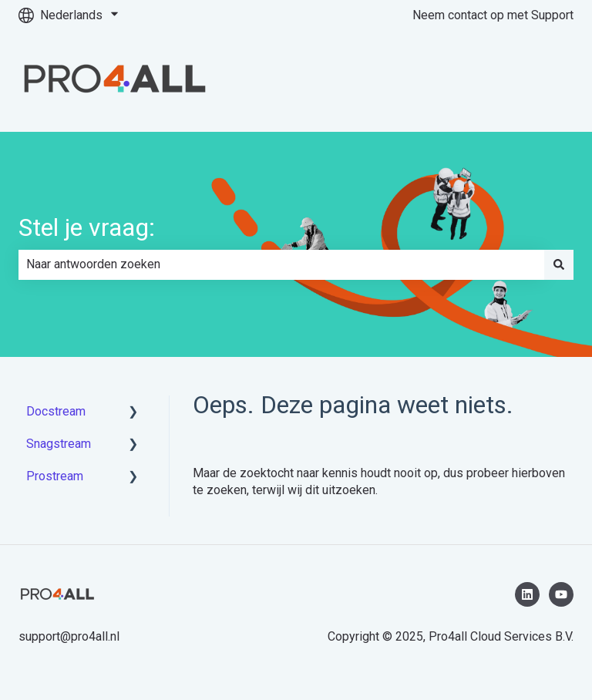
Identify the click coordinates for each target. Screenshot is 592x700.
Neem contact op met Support (493, 15)
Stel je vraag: (87, 227)
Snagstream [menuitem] (59, 444)
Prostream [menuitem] (55, 476)
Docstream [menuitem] (56, 411)
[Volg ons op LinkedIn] (527, 594)
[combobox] (281, 264)
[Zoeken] (559, 264)
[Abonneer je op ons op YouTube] (561, 594)
